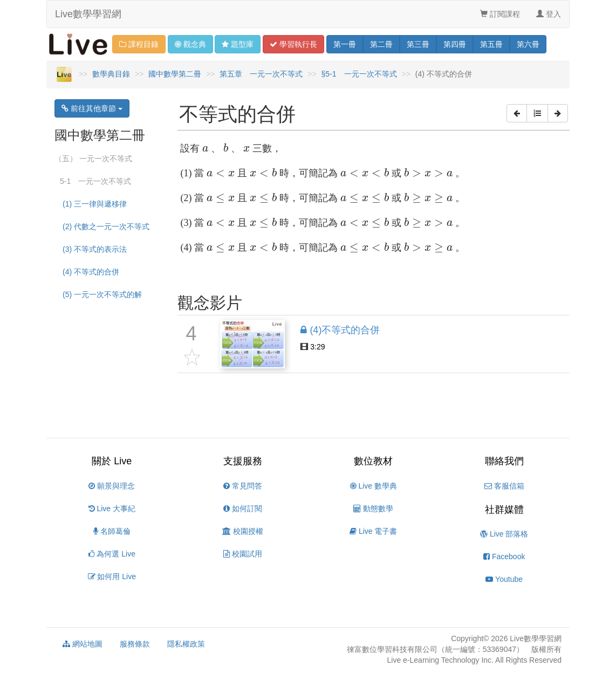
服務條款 (135, 644)
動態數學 (373, 509)
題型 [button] (238, 44)
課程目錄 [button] (139, 44)
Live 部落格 (504, 534)
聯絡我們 (504, 461)
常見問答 (243, 486)
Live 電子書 (373, 531)
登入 (549, 14)
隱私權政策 (186, 644)
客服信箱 (504, 486)
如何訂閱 (243, 509)
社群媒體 (504, 510)
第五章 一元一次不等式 (261, 74)
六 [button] (528, 44)
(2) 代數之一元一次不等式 (106, 226)
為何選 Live (112, 554)
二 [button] (381, 44)
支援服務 (243, 461)
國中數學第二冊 (175, 74)
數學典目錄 (111, 74)
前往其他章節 (92, 108)
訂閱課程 (500, 14)
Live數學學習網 (88, 14)
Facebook (504, 557)
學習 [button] (293, 44)
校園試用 (243, 554)
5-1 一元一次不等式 (95, 181)
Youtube (504, 579)
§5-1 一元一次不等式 (359, 74)
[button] (517, 113)
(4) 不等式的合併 (91, 272)
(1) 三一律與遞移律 (95, 204)
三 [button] (418, 44)
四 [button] (455, 44)
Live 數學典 (374, 486)
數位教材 (373, 461)
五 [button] (491, 44)
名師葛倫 (112, 531)
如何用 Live (112, 576)
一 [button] (345, 44)
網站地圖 (83, 644)
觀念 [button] (190, 44)
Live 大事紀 (112, 509)
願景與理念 (112, 486)
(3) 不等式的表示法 (95, 249)
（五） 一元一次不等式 (93, 159)
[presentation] (205, 149)
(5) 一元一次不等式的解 (102, 294)
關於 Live (112, 461)
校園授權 (243, 531)
